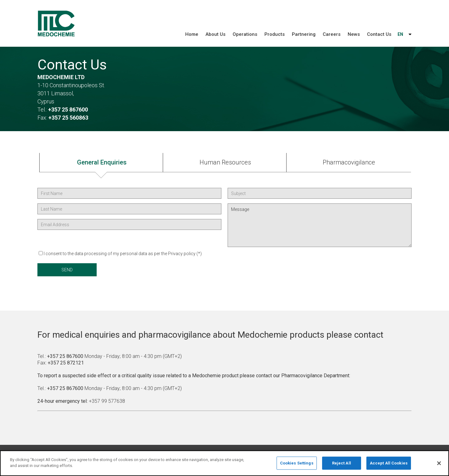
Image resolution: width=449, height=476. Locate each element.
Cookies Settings (297, 464)
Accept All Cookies (389, 464)
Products (275, 34)
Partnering (304, 34)
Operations (245, 34)
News (354, 34)
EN (400, 34)
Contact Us (379, 34)
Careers (332, 34)
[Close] (439, 464)
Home (192, 34)
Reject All (342, 464)
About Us (215, 34)
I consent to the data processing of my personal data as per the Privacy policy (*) (123, 254)
